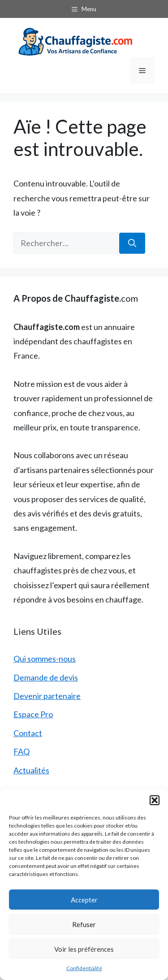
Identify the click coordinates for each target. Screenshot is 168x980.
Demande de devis (46, 677)
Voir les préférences (84, 949)
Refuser (84, 924)
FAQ (22, 751)
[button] (155, 800)
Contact (28, 733)
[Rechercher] (132, 243)
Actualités (31, 770)
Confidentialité (84, 968)
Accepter (84, 900)
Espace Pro (33, 714)
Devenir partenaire (47, 696)
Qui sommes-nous (45, 659)
